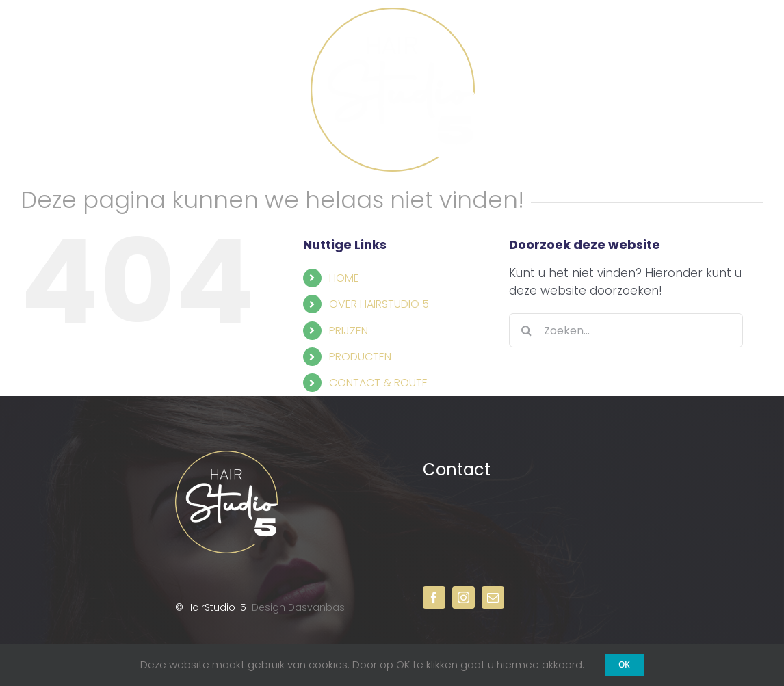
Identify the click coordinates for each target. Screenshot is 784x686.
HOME (344, 278)
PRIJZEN (349, 331)
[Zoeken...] (626, 330)
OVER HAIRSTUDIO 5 (379, 304)
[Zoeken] (526, 330)
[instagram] (463, 597)
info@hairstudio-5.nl (501, 540)
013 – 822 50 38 (496, 534)
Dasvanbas (316, 607)
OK (624, 664)
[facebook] (434, 597)
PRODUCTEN (360, 357)
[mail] (493, 597)
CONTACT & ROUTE (378, 383)
